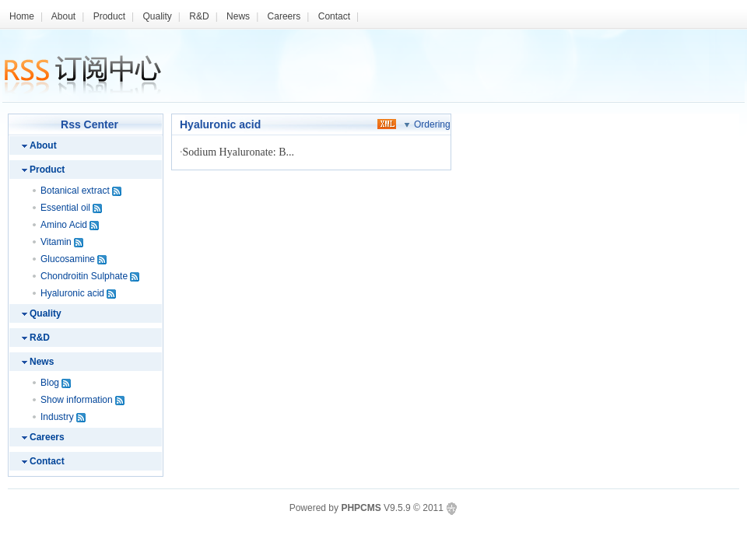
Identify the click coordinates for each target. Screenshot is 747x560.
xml (387, 123)
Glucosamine (68, 259)
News (238, 16)
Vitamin (56, 242)
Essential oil (65, 208)
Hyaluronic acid (72, 293)
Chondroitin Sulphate (84, 276)
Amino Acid (64, 225)
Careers (284, 16)
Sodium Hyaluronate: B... (239, 152)
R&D (199, 16)
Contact (334, 16)
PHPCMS (361, 508)
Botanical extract (75, 191)
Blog (50, 383)
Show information (77, 400)
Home (22, 16)
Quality (157, 16)
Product (109, 16)
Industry (57, 417)
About (63, 16)
